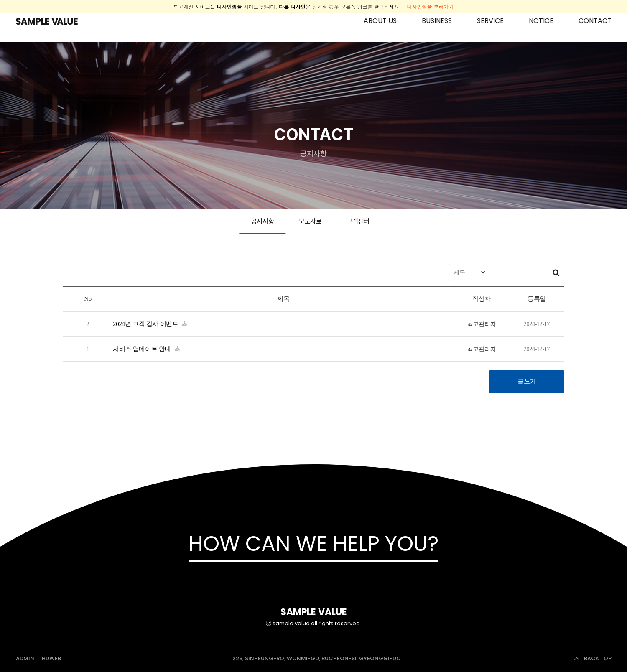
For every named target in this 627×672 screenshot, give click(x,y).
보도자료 (310, 221)
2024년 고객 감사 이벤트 (146, 324)
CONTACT (595, 21)
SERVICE (490, 21)
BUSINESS (437, 21)
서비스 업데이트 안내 (143, 349)
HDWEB (51, 658)
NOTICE (541, 21)
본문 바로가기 (0, 0)
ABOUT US (380, 21)
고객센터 (358, 221)
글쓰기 (527, 382)
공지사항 (263, 221)
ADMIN (25, 658)
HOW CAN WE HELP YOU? (313, 544)
